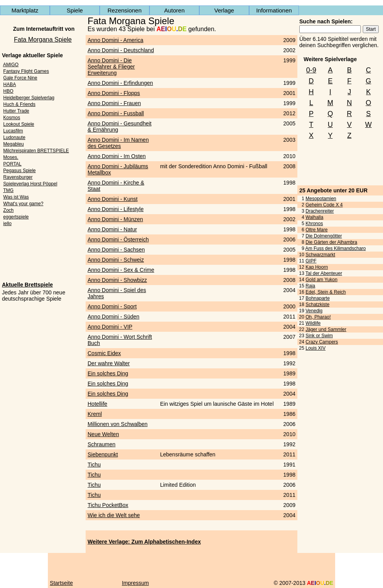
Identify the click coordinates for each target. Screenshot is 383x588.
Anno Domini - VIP (110, 327)
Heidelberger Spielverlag (29, 98)
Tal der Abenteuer (324, 273)
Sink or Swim (319, 336)
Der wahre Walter (109, 363)
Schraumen (102, 444)
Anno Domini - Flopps (114, 93)
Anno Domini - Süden (113, 317)
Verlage (224, 10)
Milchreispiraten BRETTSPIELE (36, 151)
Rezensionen (125, 10)
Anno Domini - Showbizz (117, 280)
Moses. (11, 157)
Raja (310, 286)
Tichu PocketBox (108, 505)
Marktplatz (25, 10)
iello (7, 224)
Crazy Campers (322, 342)
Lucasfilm (13, 131)
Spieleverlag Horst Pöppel (30, 184)
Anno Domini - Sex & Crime (121, 270)
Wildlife (313, 323)
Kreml (95, 414)
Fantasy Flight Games (26, 71)
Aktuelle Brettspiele (27, 285)
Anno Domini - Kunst (112, 199)
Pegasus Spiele (19, 171)
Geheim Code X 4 (324, 205)
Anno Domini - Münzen (115, 219)
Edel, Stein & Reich (326, 292)
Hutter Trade (16, 111)
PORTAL (12, 164)
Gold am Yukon (322, 280)
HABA (10, 85)
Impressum (135, 583)
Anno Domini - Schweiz (116, 260)
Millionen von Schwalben (118, 424)
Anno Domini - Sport (112, 306)
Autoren (175, 10)
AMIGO (11, 65)
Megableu (13, 144)
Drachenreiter (320, 211)
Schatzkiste (317, 305)
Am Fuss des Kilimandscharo (335, 248)
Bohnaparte (318, 298)
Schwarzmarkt (320, 255)
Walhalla (314, 217)
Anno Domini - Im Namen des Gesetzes (118, 143)
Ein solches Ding (108, 373)
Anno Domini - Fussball (116, 113)
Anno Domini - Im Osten (117, 156)
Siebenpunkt (103, 454)
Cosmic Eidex (104, 353)
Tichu (94, 465)
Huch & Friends (19, 104)
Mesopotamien (321, 199)
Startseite (61, 583)
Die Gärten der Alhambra (331, 242)
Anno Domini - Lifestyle (116, 209)
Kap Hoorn (317, 267)
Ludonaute (14, 137)
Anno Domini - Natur (112, 229)
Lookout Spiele (18, 124)
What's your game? (23, 204)
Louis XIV (315, 348)
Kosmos (11, 118)
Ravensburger (18, 177)
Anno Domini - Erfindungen (120, 83)
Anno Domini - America (115, 40)
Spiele (75, 10)
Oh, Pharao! (318, 317)
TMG (8, 190)
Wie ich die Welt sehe (114, 515)
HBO (8, 91)
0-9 (311, 70)
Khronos (314, 224)
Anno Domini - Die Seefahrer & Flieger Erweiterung (111, 67)
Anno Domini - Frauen (114, 103)
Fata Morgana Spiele (43, 40)
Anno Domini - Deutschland (121, 50)
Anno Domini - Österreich (118, 239)
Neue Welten (103, 434)
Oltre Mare (317, 230)
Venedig (314, 311)
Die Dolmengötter (324, 236)
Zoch (8, 210)
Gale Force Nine (20, 78)
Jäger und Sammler (326, 329)
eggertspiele (16, 217)
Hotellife (98, 404)
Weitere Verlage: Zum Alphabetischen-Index (144, 542)
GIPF (311, 261)
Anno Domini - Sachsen (116, 250)
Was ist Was (16, 197)
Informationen (274, 10)
